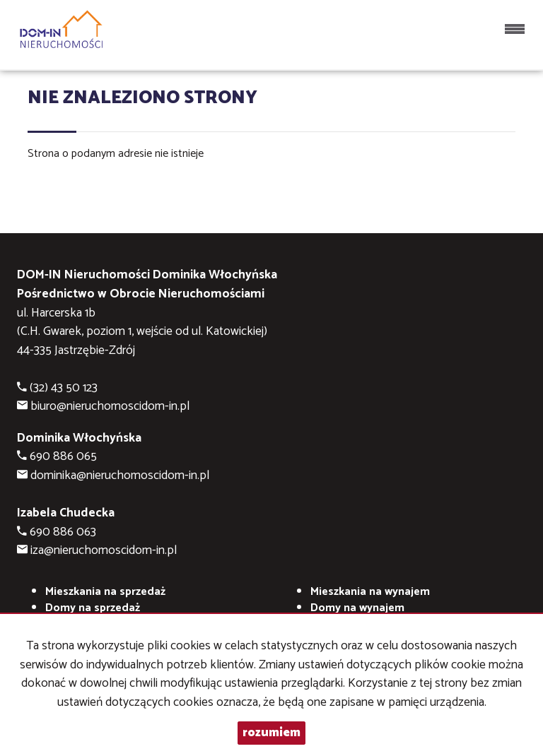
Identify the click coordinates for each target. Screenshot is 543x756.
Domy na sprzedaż (93, 608)
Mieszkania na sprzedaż (105, 592)
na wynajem (370, 592)
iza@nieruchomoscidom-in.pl (104, 551)
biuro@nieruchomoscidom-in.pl (110, 407)
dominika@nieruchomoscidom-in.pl (120, 476)
